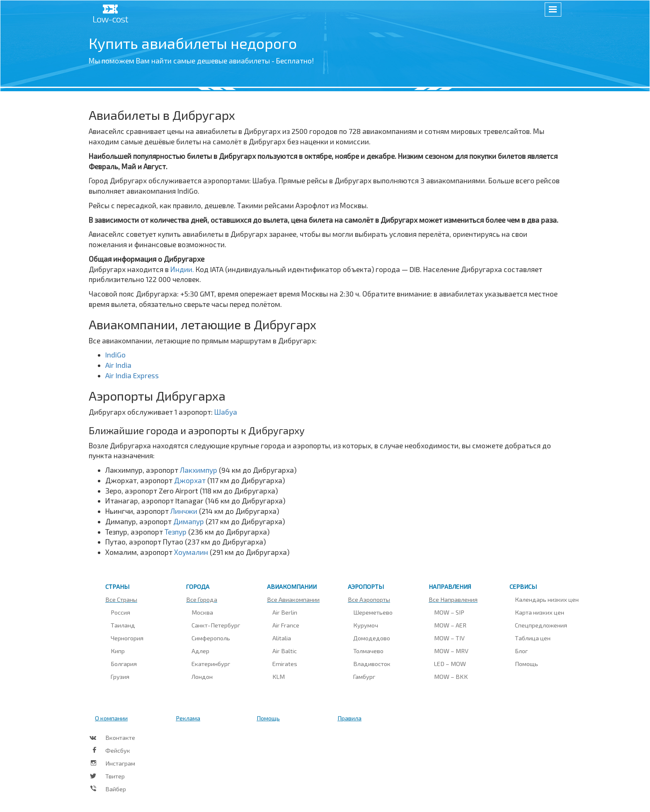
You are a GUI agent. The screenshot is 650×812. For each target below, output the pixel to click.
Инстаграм (120, 763)
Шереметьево (373, 612)
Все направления (453, 599)
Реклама (188, 718)
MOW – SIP (449, 612)
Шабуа (226, 412)
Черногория (127, 638)
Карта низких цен (540, 612)
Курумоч (366, 625)
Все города (202, 599)
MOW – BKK (451, 676)
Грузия (120, 676)
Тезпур (176, 532)
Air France (286, 625)
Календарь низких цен (547, 599)
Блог (521, 651)
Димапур (189, 521)
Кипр (118, 651)
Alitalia (282, 638)
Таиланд (123, 625)
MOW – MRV (451, 651)
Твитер (115, 776)
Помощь (526, 664)
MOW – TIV (449, 638)
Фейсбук (118, 750)
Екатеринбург (211, 664)
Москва (202, 612)
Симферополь (211, 638)
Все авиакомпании (293, 599)
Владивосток (372, 664)
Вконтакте (120, 737)
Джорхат (191, 480)
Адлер (200, 651)
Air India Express (132, 375)
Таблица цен (533, 638)
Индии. (183, 269)
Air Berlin (285, 612)
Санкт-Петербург (216, 625)
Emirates (285, 664)
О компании (111, 718)
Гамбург (364, 676)
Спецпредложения (541, 625)
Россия (120, 612)
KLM (279, 676)
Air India (118, 365)
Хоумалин (192, 552)
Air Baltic (285, 651)
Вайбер (116, 789)
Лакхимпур (199, 470)
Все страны (121, 599)
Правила (349, 718)
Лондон (202, 676)
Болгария (124, 664)
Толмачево (368, 651)
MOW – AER (450, 625)
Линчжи (185, 511)
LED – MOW (450, 664)
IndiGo (115, 355)
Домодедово (372, 638)
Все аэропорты (369, 599)
